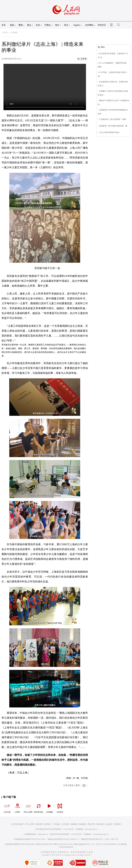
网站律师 (100, 824)
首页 (4, 25)
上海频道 (14, 32)
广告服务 (56, 824)
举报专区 (102, 25)
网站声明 (92, 824)
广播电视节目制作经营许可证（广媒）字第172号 (99, 839)
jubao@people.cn (91, 829)
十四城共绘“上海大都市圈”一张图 (113, 119)
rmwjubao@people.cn (101, 834)
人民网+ (17, 807)
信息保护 (109, 824)
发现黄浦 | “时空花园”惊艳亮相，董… (114, 126)
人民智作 (60, 807)
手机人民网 (28, 807)
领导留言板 (39, 807)
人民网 (5, 32)
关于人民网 (29, 824)
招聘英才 (48, 824)
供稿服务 (74, 824)
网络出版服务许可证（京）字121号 (88, 844)
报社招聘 (39, 824)
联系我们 (118, 824)
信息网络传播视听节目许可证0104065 (20, 844)
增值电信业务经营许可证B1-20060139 (62, 839)
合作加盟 (65, 824)
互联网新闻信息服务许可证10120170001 (30, 839)
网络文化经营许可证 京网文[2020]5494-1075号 (54, 844)
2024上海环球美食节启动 (109, 132)
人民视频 (49, 807)
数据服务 (83, 824)
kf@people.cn (43, 834)
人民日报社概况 (17, 824)
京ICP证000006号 (110, 844)
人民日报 (7, 807)
